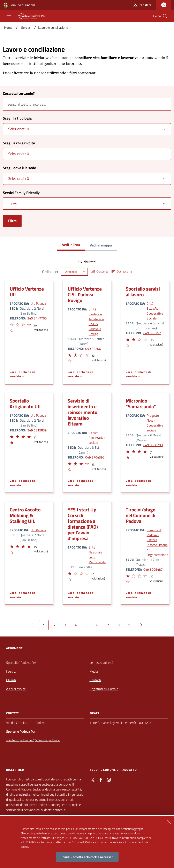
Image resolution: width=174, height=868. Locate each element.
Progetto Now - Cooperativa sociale (155, 423)
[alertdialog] (87, 842)
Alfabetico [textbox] (71, 272)
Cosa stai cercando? (19, 93)
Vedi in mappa (101, 245)
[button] (12, 324)
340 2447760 (37, 318)
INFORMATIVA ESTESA (78, 838)
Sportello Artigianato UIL (26, 404)
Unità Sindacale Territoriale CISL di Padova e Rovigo (96, 322)
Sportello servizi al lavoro (143, 292)
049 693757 (152, 333)
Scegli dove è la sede (19, 168)
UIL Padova (38, 303)
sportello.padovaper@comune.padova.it (33, 740)
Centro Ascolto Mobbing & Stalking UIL (25, 515)
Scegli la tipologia (17, 118)
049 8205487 (153, 569)
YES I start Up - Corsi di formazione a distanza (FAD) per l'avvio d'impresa (84, 524)
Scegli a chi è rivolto (19, 143)
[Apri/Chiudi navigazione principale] (9, 16)
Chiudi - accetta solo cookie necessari (87, 857)
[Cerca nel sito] (165, 16)
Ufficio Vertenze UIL (27, 292)
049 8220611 (95, 349)
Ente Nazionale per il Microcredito (97, 555)
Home (8, 27)
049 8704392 (95, 457)
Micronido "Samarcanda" (141, 404)
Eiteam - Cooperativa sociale (97, 438)
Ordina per (50, 272)
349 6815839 (37, 430)
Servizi (26, 27)
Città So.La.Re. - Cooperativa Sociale (155, 311)
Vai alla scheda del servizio (23, 374)
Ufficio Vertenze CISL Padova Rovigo (85, 294)
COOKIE (99, 838)
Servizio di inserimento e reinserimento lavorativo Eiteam (82, 412)
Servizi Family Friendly (21, 193)
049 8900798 (153, 445)
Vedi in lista (71, 245)
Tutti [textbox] (13, 204)
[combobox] (87, 129)
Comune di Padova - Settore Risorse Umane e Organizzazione (157, 542)
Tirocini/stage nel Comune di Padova (141, 515)
